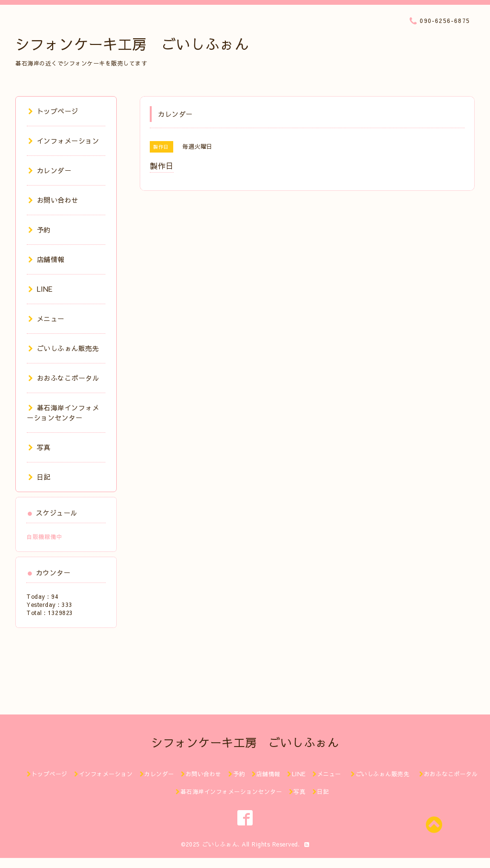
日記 (39, 477)
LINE (40, 289)
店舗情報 (46, 259)
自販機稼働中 (44, 537)
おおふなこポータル (64, 378)
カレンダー (50, 170)
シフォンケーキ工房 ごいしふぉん (132, 44)
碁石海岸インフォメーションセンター (63, 412)
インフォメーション (64, 141)
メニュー (46, 319)
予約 (39, 230)
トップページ (53, 111)
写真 (39, 447)
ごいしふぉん (220, 844)
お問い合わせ (53, 200)
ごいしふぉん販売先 (67, 348)
